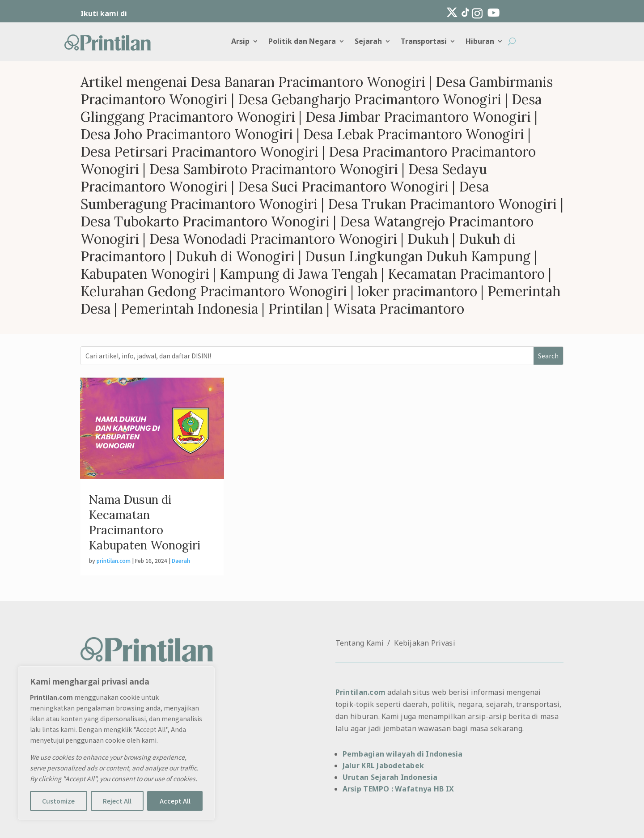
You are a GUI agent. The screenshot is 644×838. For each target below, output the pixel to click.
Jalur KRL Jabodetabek (383, 766)
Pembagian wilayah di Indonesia (403, 754)
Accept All (175, 801)
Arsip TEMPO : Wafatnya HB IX (398, 789)
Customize (58, 801)
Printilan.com (360, 692)
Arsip (240, 42)
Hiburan (480, 42)
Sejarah (368, 42)
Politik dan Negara (302, 42)
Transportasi (424, 42)
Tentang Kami (360, 643)
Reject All (117, 801)
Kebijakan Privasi (425, 643)
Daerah (181, 560)
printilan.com (114, 560)
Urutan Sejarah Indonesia (390, 777)
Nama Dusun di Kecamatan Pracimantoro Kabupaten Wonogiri (145, 522)
